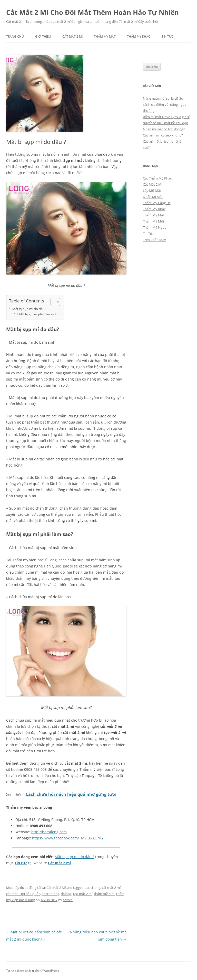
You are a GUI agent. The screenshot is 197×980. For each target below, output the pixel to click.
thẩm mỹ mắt (104, 894)
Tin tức (21, 863)
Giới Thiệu (43, 36)
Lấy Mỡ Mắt (152, 191)
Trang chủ (15, 36)
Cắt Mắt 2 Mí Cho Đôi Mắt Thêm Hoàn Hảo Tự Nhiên (92, 12)
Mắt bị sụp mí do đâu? (29, 309)
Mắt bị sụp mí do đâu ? (74, 857)
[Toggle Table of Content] (53, 302)
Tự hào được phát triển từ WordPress (33, 971)
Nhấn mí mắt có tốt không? (164, 129)
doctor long (50, 894)
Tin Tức (168, 36)
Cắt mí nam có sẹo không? (163, 135)
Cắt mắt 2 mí (59, 863)
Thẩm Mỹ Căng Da (157, 203)
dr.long (66, 894)
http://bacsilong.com (49, 832)
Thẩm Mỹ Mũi (153, 221)
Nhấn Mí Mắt (153, 197)
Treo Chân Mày (154, 240)
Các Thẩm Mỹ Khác (157, 178)
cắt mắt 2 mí (111, 888)
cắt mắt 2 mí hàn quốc (23, 894)
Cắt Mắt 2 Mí (72, 36)
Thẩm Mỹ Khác (139, 36)
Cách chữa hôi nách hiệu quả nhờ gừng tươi (71, 794)
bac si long (92, 888)
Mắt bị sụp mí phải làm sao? (38, 314)
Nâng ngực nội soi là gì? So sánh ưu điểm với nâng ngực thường (165, 104)
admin (68, 900)
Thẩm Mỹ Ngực (155, 227)
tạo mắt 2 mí (83, 894)
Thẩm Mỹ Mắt (105, 36)
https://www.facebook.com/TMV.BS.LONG (67, 838)
